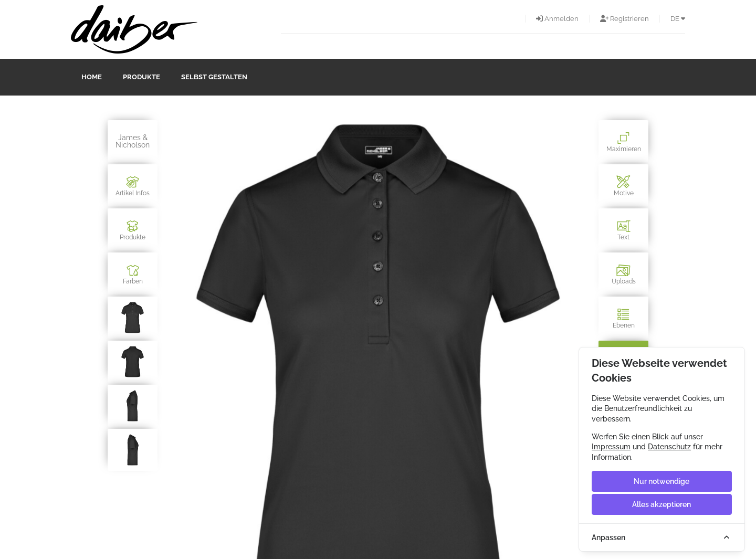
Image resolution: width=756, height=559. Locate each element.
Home (92, 77)
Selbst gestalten (214, 77)
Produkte (141, 77)
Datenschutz (669, 447)
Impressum (611, 447)
